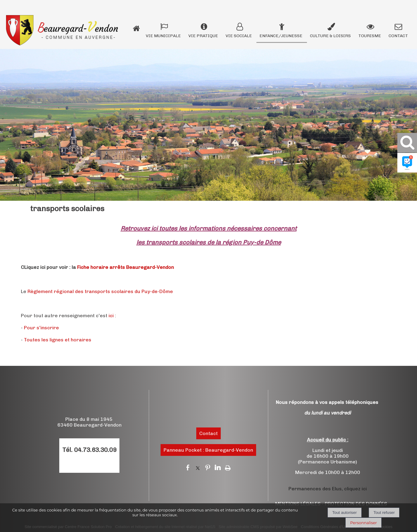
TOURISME (370, 36)
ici (111, 316)
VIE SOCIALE (239, 36)
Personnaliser (363, 523)
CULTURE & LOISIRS (330, 36)
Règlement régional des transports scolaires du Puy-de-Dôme (100, 291)
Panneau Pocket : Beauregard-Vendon (208, 450)
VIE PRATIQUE (203, 36)
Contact (208, 433)
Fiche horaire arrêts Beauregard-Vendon (125, 267)
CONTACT (398, 36)
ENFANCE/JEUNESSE (281, 36)
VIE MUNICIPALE (163, 36)
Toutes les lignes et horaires (58, 340)
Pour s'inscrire (41, 328)
